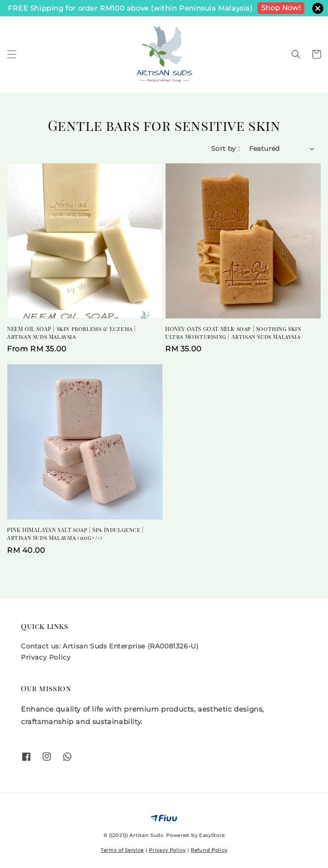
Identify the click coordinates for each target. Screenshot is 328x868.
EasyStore (212, 835)
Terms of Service (122, 850)
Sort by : (225, 149)
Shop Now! (281, 8)
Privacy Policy (46, 657)
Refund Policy (209, 850)
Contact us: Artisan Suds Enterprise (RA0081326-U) (110, 646)
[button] (12, 54)
